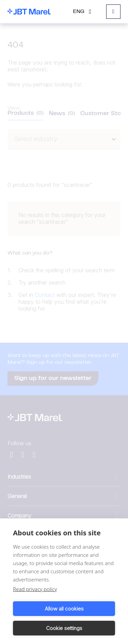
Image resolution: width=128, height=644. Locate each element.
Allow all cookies (64, 609)
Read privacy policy (35, 589)
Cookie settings (64, 628)
